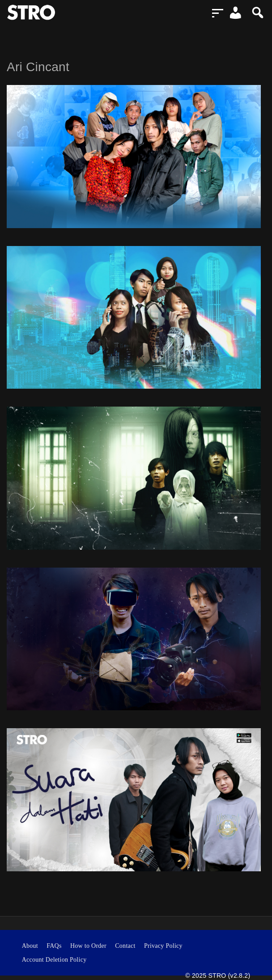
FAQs (54, 946)
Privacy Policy (163, 946)
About (30, 946)
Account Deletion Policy (54, 960)
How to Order (88, 946)
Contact (125, 946)
